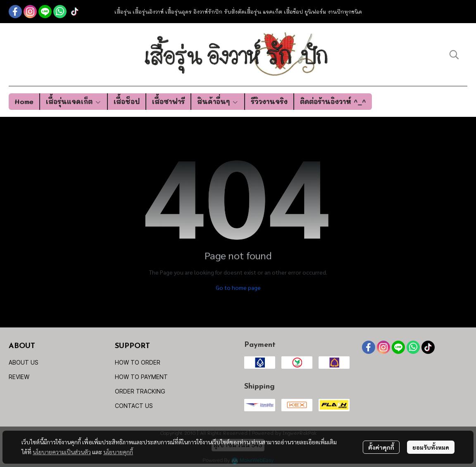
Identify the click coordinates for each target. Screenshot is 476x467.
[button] (454, 55)
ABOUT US (24, 362)
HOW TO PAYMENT (141, 377)
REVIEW (19, 377)
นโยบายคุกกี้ (118, 452)
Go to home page (238, 287)
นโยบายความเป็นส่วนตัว (62, 452)
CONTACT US (134, 406)
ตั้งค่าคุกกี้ (381, 447)
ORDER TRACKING (140, 391)
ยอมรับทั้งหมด (431, 447)
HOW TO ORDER (138, 362)
